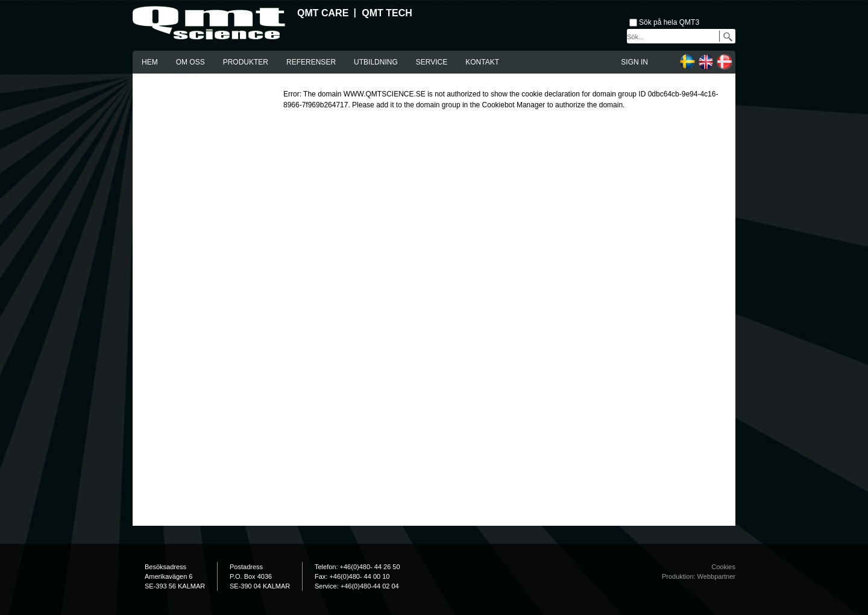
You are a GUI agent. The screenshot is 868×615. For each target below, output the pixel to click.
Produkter (246, 62)
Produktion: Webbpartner (699, 576)
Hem (150, 62)
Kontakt (482, 62)
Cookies (723, 567)
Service (432, 62)
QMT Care (323, 13)
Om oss (190, 62)
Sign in (634, 62)
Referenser (311, 62)
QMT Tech (387, 13)
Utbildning (376, 62)
